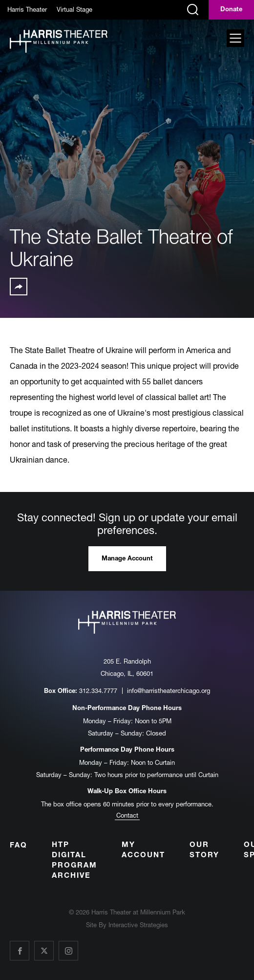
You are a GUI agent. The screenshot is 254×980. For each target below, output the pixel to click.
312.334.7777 (98, 690)
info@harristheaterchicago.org (169, 690)
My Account (143, 850)
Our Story (204, 850)
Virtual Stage (74, 9)
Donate (231, 10)
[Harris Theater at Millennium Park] (59, 42)
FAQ (19, 846)
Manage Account (127, 559)
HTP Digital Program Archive (74, 861)
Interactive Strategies (138, 925)
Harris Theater (27, 9)
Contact (127, 815)
